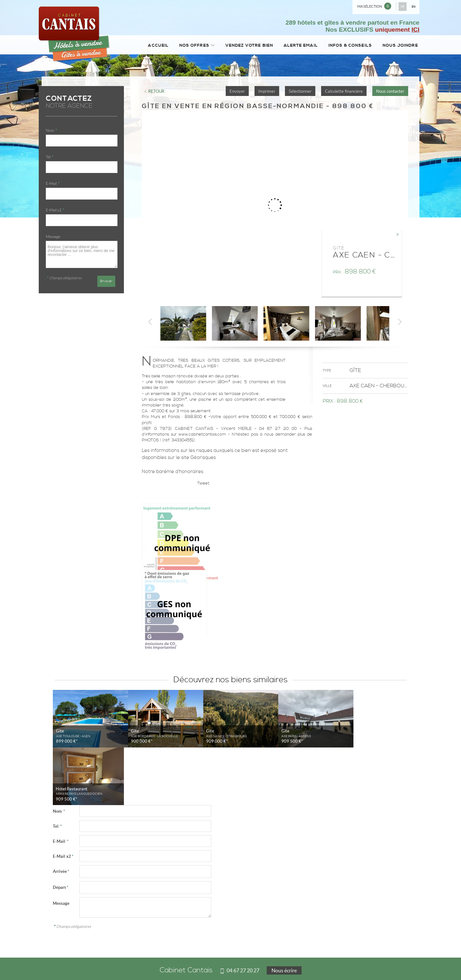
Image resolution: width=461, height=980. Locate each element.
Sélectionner (300, 93)
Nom (51, 132)
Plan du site (216, 964)
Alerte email (298, 46)
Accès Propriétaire (243, 964)
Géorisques (203, 459)
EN (414, 7)
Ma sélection (374, 6)
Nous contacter (390, 93)
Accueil (154, 46)
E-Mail (53, 185)
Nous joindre (400, 46)
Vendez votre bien (245, 46)
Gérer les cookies (145, 964)
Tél (50, 159)
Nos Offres (192, 46)
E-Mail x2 (55, 212)
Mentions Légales (55, 964)
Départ (61, 831)
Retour (156, 93)
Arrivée (61, 815)
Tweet (203, 485)
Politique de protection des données (101, 964)
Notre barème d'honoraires (173, 473)
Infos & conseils (348, 46)
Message (53, 238)
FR (403, 7)
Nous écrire (284, 915)
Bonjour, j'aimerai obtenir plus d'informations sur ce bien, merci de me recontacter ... (82, 256)
